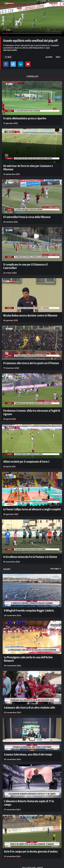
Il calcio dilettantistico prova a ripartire (25, 118)
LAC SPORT (49, 57)
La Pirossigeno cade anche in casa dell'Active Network (28, 659)
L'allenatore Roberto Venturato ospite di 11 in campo (29, 803)
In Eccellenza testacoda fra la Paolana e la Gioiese (30, 557)
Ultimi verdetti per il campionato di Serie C (26, 461)
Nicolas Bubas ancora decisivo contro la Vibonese (30, 315)
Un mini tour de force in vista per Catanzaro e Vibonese (28, 167)
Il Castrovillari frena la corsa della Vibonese (27, 217)
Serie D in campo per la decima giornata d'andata (31, 851)
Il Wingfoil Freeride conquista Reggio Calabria (29, 610)
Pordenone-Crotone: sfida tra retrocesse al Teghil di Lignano (32, 412)
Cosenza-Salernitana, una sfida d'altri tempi (28, 754)
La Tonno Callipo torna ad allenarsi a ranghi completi (32, 509)
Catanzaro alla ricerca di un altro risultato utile (29, 707)
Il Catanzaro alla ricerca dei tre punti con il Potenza (31, 363)
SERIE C (58, 57)
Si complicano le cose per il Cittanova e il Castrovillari (25, 266)
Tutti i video (56, 569)
